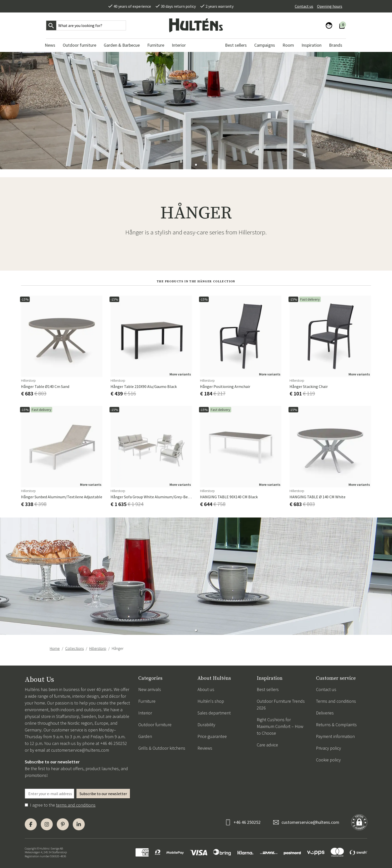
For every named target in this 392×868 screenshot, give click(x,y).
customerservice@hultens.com (80, 750)
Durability (206, 725)
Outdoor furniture (155, 725)
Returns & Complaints (336, 725)
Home (55, 648)
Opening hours (330, 6)
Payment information (335, 736)
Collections (74, 648)
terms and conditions (76, 805)
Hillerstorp (98, 648)
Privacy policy (328, 748)
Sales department (214, 713)
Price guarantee (212, 736)
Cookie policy (328, 760)
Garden (145, 736)
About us (206, 689)
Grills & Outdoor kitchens (162, 748)
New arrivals (150, 689)
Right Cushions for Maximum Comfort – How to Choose (280, 726)
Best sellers (268, 689)
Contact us (304, 6)
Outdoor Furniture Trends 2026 (281, 704)
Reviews (205, 748)
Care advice (267, 745)
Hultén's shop (211, 701)
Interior (145, 713)
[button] (196, 165)
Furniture (147, 701)
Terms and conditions (336, 701)
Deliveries (325, 713)
